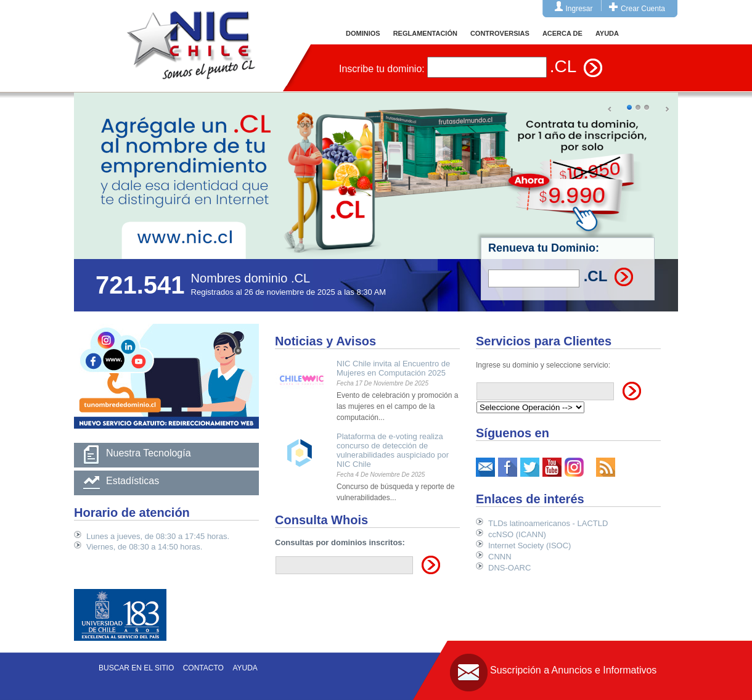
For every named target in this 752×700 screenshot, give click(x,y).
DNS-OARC (509, 568)
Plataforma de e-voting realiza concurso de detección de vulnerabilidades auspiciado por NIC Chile (393, 450)
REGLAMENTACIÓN (425, 33)
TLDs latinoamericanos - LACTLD (548, 523)
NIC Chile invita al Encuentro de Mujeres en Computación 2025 (393, 368)
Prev (610, 110)
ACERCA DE (562, 33)
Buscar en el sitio (136, 668)
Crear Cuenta (643, 9)
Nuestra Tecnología (149, 453)
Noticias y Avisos (325, 341)
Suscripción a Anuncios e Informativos (573, 670)
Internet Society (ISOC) (529, 546)
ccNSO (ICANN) (517, 534)
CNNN (500, 557)
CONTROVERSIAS (500, 33)
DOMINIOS (363, 33)
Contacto (203, 668)
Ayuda (245, 668)
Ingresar (579, 9)
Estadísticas (133, 481)
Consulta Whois (321, 520)
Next (667, 110)
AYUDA (607, 33)
